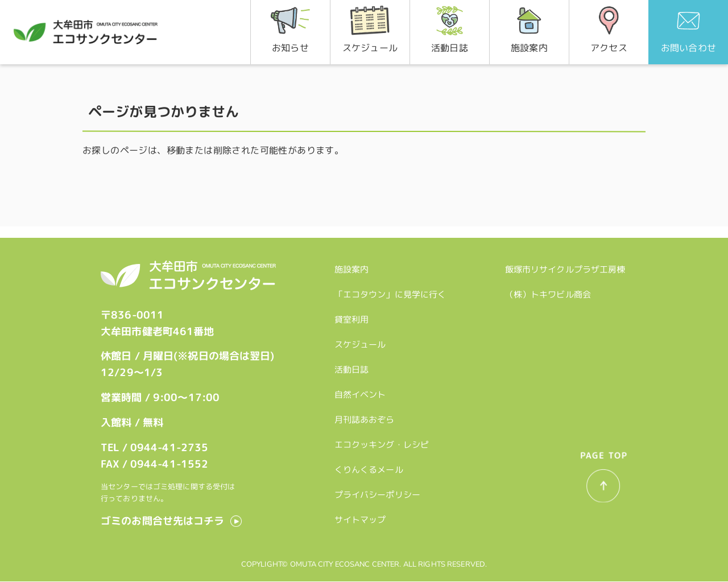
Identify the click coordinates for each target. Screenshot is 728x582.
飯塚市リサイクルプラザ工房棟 (568, 267)
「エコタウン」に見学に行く (392, 292)
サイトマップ (362, 517)
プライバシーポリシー (379, 492)
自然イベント (362, 392)
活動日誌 (353, 367)
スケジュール (362, 342)
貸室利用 (353, 317)
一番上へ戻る (601, 484)
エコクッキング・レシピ (383, 442)
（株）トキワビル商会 (550, 292)
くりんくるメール (371, 467)
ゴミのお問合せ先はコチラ (163, 521)
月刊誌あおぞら (366, 417)
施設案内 (353, 267)
